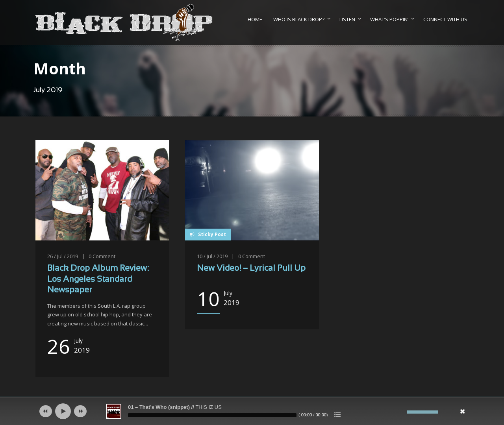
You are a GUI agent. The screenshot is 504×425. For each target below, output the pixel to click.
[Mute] (401, 412)
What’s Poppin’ (389, 19)
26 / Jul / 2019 (63, 256)
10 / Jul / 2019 (212, 256)
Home (255, 19)
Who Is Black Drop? (299, 19)
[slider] (212, 415)
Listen (347, 19)
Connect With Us (445, 19)
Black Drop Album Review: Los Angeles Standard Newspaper (98, 279)
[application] (252, 411)
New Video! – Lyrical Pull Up (251, 269)
